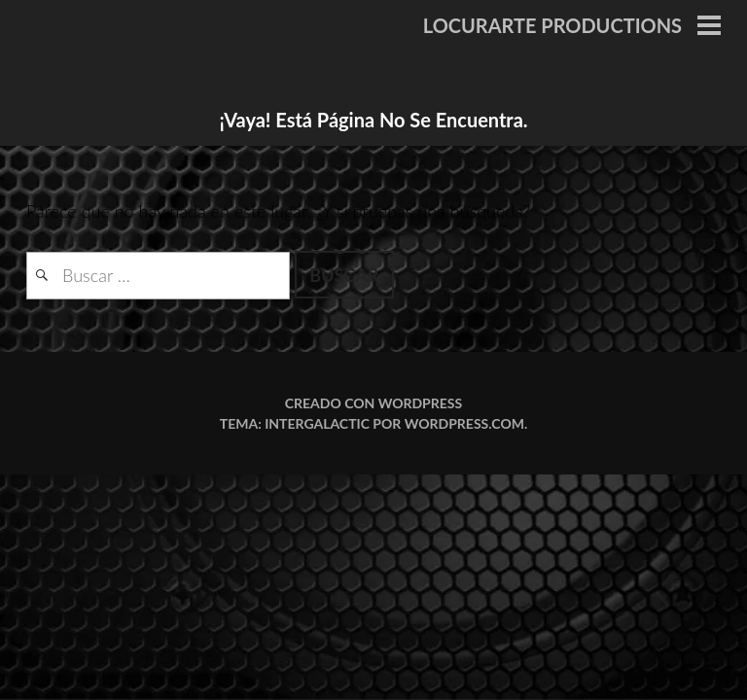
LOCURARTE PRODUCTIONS (552, 25)
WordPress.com (464, 423)
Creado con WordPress (373, 403)
